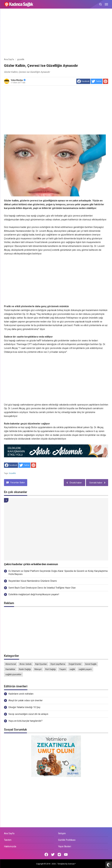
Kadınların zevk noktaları (21, 694)
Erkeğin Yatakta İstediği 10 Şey (24, 707)
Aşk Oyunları (41, 664)
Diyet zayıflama (58, 664)
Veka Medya (18, 80)
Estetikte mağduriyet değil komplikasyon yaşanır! (34, 594)
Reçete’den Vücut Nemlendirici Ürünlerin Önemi (33, 581)
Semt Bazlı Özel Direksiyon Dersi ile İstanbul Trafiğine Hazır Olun (42, 588)
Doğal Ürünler (75, 664)
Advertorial (11, 664)
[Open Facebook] (46, 855)
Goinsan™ (72, 864)
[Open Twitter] (53, 855)
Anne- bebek (26, 664)
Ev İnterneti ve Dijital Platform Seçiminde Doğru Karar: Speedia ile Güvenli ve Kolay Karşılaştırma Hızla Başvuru (58, 573)
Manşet (38, 669)
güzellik (12, 473)
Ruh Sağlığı (50, 669)
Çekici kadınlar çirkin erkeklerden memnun (31, 564)
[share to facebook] (83, 81)
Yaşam (63, 669)
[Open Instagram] (59, 855)
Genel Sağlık (91, 664)
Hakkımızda (10, 846)
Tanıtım (8, 840)
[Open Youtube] (66, 855)
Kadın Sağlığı (25, 669)
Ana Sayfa (9, 833)
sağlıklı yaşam (85, 669)
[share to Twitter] (97, 81)
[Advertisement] (56, 34)
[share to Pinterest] (105, 81)
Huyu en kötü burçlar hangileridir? (25, 721)
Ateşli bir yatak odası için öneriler (26, 700)
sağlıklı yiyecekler (13, 674)
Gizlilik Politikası (67, 840)
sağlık (72, 669)
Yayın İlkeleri (65, 846)
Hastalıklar (10, 669)
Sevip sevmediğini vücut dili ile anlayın (28, 714)
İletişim (62, 833)
